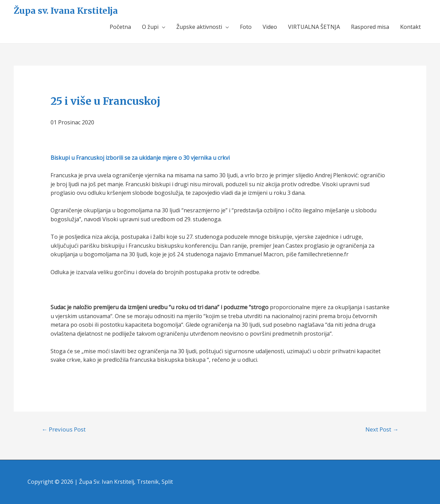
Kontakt (410, 27)
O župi (150, 27)
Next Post (382, 429)
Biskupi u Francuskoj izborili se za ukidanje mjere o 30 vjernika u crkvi (140, 158)
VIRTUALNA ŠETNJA (314, 27)
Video (270, 27)
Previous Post (64, 429)
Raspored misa (370, 27)
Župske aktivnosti (199, 27)
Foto (246, 27)
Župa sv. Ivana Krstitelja (66, 11)
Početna (120, 27)
